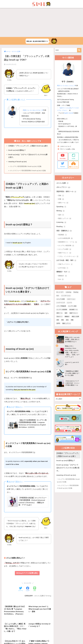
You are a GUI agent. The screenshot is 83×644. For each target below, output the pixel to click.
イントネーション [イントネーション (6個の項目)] (66, 299)
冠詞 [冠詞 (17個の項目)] (66, 316)
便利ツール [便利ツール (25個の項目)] (59, 316)
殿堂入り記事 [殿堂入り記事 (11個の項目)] (75, 320)
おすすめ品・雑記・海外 (67, 264)
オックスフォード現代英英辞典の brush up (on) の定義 (28, 174)
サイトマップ (49, 621)
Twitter (63, 165)
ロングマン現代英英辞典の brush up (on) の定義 (26, 170)
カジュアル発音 (65, 252)
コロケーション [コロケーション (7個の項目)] (71, 302)
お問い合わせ (38, 621)
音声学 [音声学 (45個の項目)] (58, 327)
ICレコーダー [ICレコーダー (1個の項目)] (60, 295)
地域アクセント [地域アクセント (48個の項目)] (74, 316)
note (73, 156)
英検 (61, 198)
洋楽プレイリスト (66, 268)
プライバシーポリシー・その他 (65, 621)
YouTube (63, 156)
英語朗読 (63, 238)
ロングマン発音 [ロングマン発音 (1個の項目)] (72, 309)
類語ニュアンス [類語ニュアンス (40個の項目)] (66, 327)
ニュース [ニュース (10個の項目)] (69, 306)
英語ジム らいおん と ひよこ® (66, 86)
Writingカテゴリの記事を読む (27, 577)
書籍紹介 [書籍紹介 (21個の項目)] (67, 320)
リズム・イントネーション (68, 260)
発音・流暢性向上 (65, 234)
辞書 (61, 202)
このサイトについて (66, 146)
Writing (61, 214)
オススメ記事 (63, 185)
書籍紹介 (63, 279)
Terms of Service (57, 625)
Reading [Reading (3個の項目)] (76, 295)
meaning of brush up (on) (18, 165)
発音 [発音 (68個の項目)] (58, 323)
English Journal (69, 113)
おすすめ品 (63, 271)
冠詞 (61, 218)
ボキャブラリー (64, 190)
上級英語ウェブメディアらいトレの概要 (20, 621)
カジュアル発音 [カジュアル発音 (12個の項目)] (61, 302)
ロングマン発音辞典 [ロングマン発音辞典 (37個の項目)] (62, 313)
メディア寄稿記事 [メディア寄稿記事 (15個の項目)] (61, 309)
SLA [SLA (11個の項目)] (58, 299)
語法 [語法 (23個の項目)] (67, 323)
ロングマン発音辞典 (66, 249)
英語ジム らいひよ (73, 166)
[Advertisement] (41, 22)
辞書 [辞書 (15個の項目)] (72, 323)
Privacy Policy (49, 625)
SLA (61, 283)
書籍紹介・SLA (64, 275)
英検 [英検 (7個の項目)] (62, 323)
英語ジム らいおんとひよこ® (33, 110)
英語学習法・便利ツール (67, 194)
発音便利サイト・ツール (68, 245)
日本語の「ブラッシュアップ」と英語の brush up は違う (28, 149)
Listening (62, 225)
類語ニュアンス (65, 221)
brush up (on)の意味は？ (17, 153)
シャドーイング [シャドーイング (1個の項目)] (61, 306)
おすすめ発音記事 (66, 242)
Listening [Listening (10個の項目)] (68, 295)
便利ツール (63, 205)
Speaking (62, 209)
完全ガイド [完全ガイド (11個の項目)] (59, 320)
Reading (61, 229)
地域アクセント (65, 256)
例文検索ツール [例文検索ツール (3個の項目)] (73, 313)
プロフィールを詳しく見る (68, 149)
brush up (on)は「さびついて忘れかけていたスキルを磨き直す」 (28, 159)
